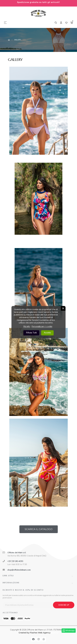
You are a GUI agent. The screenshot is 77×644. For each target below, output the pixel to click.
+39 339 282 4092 (15, 561)
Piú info (27, 326)
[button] (39, 529)
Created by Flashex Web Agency (35, 633)
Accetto (47, 333)
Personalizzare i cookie (42, 326)
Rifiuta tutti (31, 333)
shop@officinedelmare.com (19, 570)
